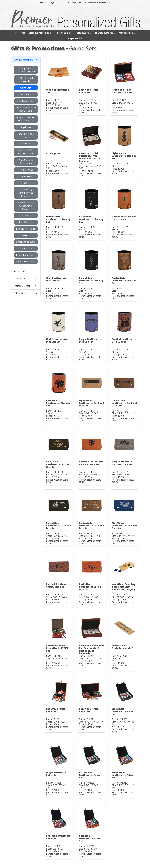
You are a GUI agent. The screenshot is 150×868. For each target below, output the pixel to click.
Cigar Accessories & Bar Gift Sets (26, 109)
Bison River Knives (26, 262)
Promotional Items (26, 255)
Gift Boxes (26, 144)
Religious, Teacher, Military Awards (26, 119)
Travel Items (26, 176)
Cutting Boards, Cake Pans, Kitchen (26, 70)
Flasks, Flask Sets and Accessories (26, 152)
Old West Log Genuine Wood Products (26, 193)
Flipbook (75, 38)
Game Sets (26, 88)
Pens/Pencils (26, 222)
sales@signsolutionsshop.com (98, 3)
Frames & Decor (105, 33)
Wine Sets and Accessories (26, 162)
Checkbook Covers (26, 242)
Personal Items (26, 170)
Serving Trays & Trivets (26, 135)
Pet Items (26, 94)
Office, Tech (127, 33)
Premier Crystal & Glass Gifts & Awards (26, 206)
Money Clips (26, 248)
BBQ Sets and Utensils (26, 80)
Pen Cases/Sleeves (26, 229)
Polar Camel (65, 33)
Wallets (26, 235)
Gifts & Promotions (41, 33)
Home (20, 33)
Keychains (26, 127)
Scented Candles (26, 101)
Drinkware (84, 33)
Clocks (26, 216)
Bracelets (26, 183)
